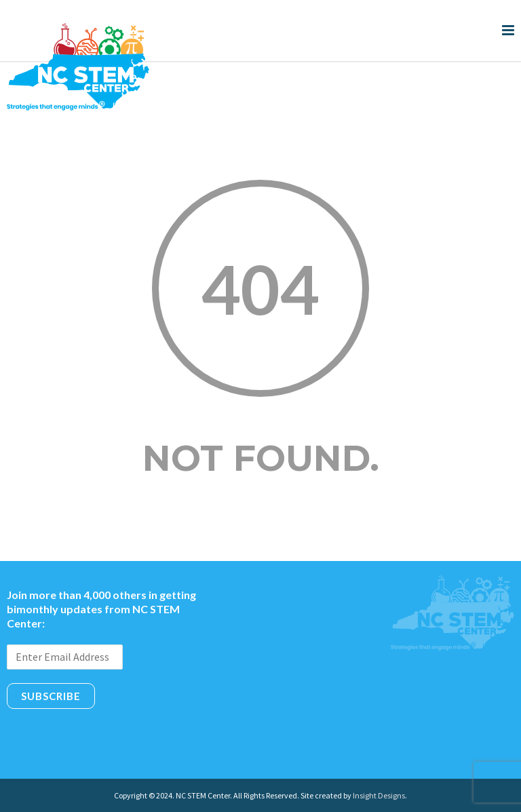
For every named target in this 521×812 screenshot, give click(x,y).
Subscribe (51, 696)
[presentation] (110, 739)
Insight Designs (379, 795)
